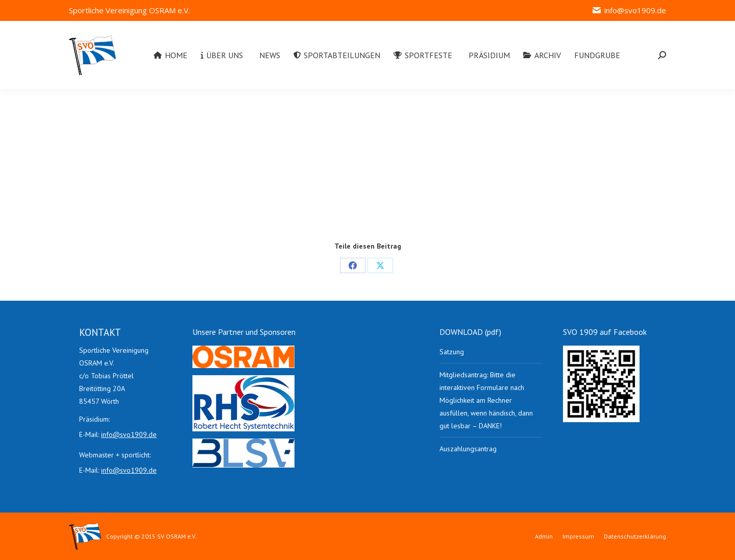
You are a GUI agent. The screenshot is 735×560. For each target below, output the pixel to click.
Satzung (452, 352)
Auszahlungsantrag (468, 449)
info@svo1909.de (629, 10)
